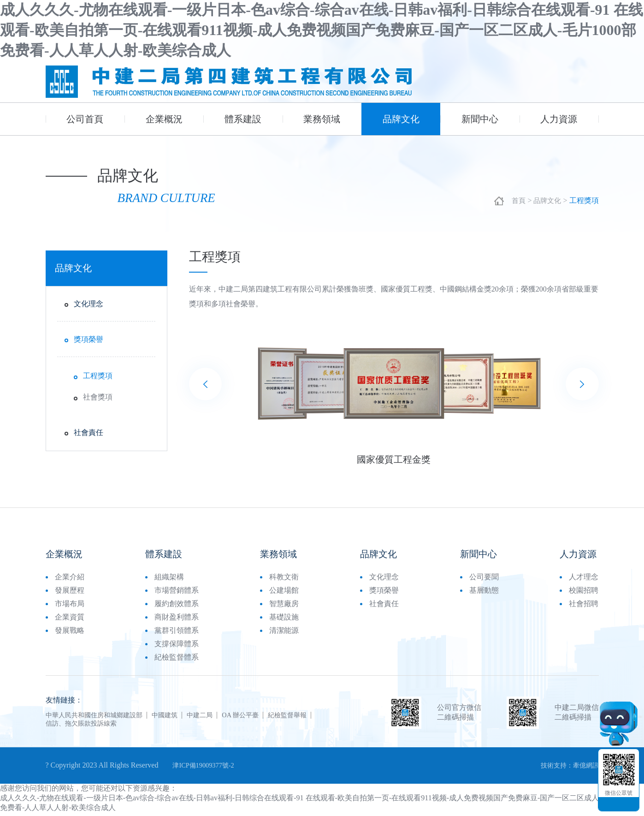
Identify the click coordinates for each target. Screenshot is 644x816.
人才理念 (584, 579)
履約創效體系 (177, 606)
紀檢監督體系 (177, 659)
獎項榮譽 (89, 341)
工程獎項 (98, 378)
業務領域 (322, 119)
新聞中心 (480, 119)
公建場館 (284, 593)
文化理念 (89, 306)
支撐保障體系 (177, 646)
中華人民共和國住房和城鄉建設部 (101, 717)
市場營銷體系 (177, 593)
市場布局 (70, 606)
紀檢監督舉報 (319, 717)
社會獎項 (98, 399)
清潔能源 (284, 633)
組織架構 (169, 579)
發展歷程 (70, 593)
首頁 (516, 202)
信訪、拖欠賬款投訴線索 (86, 726)
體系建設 (243, 119)
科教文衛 (284, 579)
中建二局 (221, 717)
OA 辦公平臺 (266, 717)
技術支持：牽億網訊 (566, 768)
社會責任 (89, 434)
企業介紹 (70, 579)
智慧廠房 (284, 606)
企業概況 (164, 119)
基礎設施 (284, 619)
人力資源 (559, 119)
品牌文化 (401, 119)
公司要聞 (484, 579)
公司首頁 (85, 119)
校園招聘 (584, 593)
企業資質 (70, 619)
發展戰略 (70, 633)
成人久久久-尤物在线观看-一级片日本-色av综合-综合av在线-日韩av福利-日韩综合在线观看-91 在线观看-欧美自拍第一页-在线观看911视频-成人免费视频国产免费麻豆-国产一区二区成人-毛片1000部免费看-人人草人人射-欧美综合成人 (322, 30)
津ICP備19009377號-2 (207, 768)
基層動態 (484, 593)
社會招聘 (584, 606)
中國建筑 (181, 717)
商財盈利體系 (177, 619)
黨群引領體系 (177, 633)
